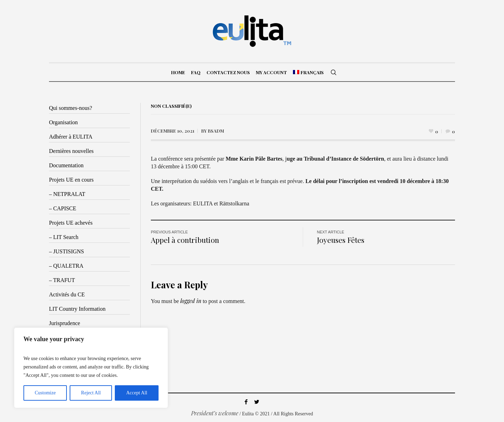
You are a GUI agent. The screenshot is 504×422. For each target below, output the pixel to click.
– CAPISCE (63, 208)
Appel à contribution (185, 240)
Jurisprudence (65, 323)
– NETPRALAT (67, 194)
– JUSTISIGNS (66, 251)
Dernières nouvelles (71, 151)
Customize (45, 393)
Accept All (136, 393)
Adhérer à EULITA (71, 137)
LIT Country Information (77, 309)
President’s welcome (215, 413)
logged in (191, 301)
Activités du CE (67, 294)
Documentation (66, 165)
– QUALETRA (66, 266)
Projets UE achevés (71, 223)
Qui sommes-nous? (71, 108)
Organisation (63, 122)
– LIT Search (64, 237)
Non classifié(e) (171, 106)
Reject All (91, 393)
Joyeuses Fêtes (341, 240)
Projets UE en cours (71, 180)
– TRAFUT (62, 280)
